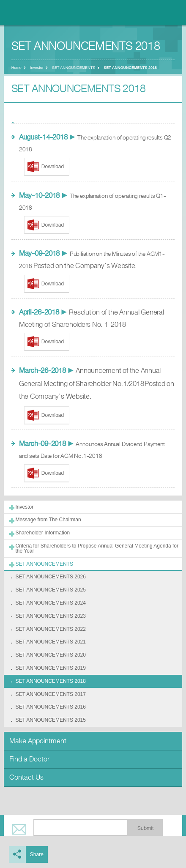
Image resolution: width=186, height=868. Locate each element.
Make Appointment (38, 741)
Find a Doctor (29, 759)
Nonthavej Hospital (30, 13)
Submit (145, 828)
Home (16, 68)
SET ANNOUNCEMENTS (74, 68)
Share (37, 854)
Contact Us (26, 777)
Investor (37, 68)
